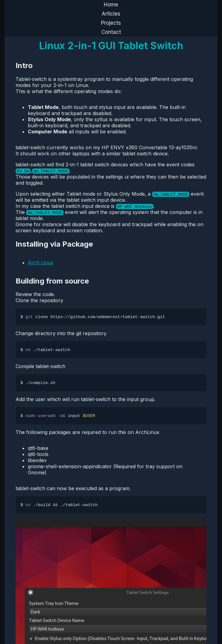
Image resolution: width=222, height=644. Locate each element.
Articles (111, 14)
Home (111, 5)
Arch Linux (41, 262)
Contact (111, 32)
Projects (111, 23)
